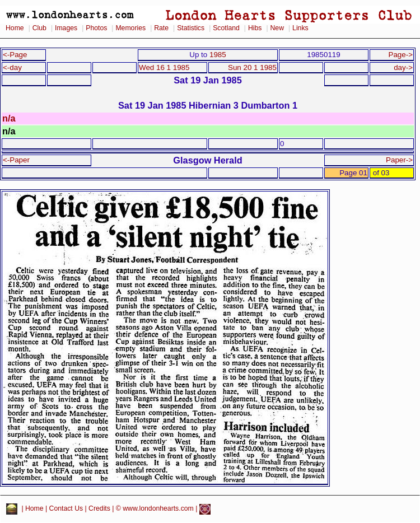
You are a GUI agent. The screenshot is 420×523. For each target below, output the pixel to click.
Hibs (255, 28)
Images (66, 28)
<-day (12, 67)
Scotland (226, 28)
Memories (130, 28)
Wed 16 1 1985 (164, 67)
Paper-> (399, 160)
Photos (96, 28)
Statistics (191, 28)
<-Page (15, 55)
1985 (218, 55)
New (277, 28)
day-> (403, 67)
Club (39, 28)
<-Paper (16, 160)
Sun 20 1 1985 (252, 67)
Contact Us (66, 509)
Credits (99, 509)
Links (300, 28)
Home (15, 28)
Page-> (400, 55)
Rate (161, 28)
